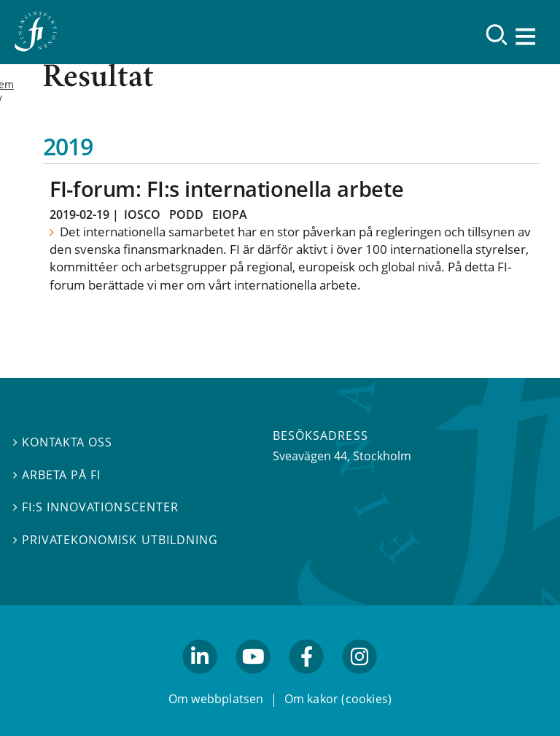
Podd (186, 214)
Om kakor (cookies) (338, 698)
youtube (253, 680)
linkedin (200, 680)
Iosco (142, 214)
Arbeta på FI (57, 475)
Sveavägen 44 (310, 456)
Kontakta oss (63, 442)
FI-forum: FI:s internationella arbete (226, 189)
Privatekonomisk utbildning (116, 540)
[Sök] (497, 35)
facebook (307, 680)
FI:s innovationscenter (96, 507)
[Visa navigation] (526, 36)
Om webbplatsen (216, 698)
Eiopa (230, 214)
